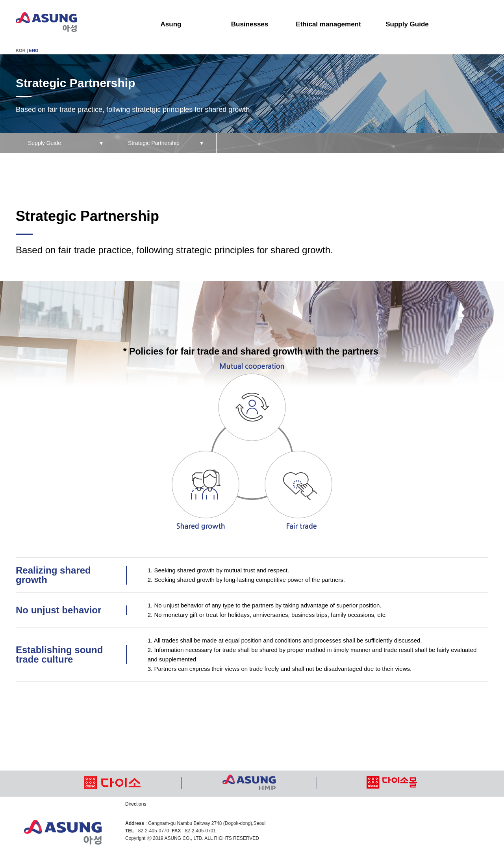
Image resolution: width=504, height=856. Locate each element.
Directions (136, 804)
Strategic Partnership (166, 143)
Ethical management (328, 24)
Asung (171, 24)
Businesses (250, 24)
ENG (34, 50)
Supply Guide (407, 24)
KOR (21, 50)
